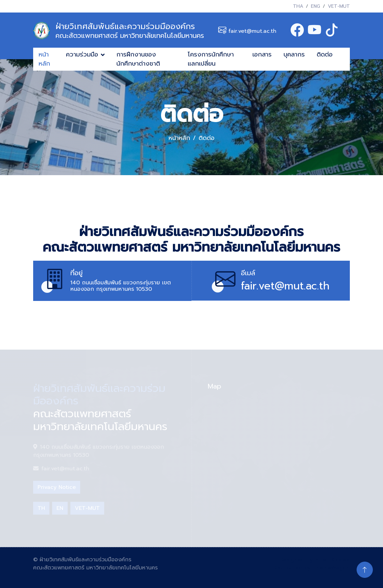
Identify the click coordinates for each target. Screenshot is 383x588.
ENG (316, 6)
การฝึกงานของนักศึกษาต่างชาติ (138, 59)
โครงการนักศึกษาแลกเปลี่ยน (211, 59)
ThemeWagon (331, 568)
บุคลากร (294, 54)
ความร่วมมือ (82, 54)
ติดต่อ (325, 54)
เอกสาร (262, 54)
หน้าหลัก (44, 59)
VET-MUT (339, 6)
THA (298, 6)
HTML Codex (332, 560)
